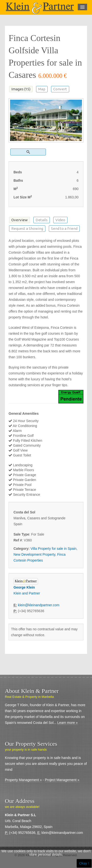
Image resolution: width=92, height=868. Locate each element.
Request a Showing (27, 228)
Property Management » (23, 780)
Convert (60, 89)
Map (42, 89)
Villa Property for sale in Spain (53, 549)
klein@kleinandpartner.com (39, 605)
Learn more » (68, 723)
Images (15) (21, 89)
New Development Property (34, 554)
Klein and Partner (27, 593)
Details (42, 220)
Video (60, 220)
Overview (20, 220)
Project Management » (62, 780)
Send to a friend (64, 228)
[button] (28, 152)
